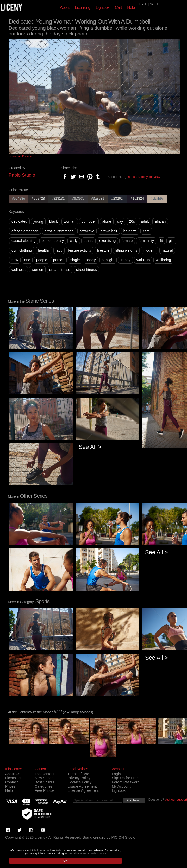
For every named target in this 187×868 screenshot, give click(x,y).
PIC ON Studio (123, 837)
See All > (90, 447)
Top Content (45, 774)
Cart (118, 7)
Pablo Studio (22, 175)
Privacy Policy (79, 778)
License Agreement (83, 790)
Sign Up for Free (125, 778)
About (65, 7)
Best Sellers (44, 782)
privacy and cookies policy (89, 853)
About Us (13, 774)
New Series (44, 778)
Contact (11, 782)
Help (131, 7)
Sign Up (156, 4)
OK (65, 861)
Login (116, 774)
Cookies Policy (79, 782)
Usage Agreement (82, 786)
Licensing (83, 7)
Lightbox (102, 7)
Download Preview (20, 156)
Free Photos (45, 790)
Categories (43, 786)
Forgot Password (126, 782)
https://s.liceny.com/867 (144, 177)
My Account (121, 786)
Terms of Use (78, 774)
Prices (10, 786)
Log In (143, 4)
